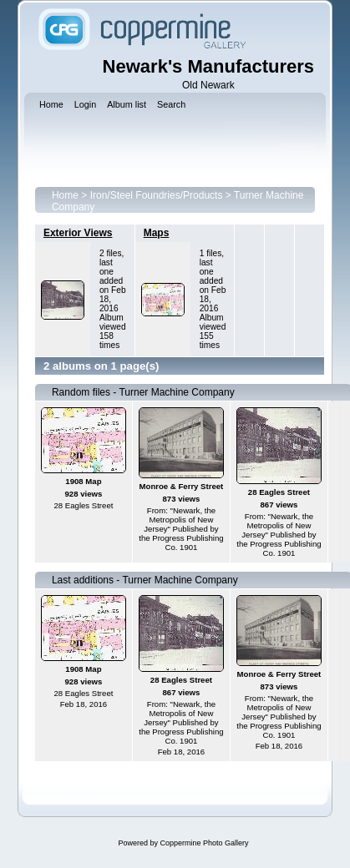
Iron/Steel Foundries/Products (157, 195)
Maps (157, 233)
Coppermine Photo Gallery (204, 843)
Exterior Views (78, 233)
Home (65, 195)
